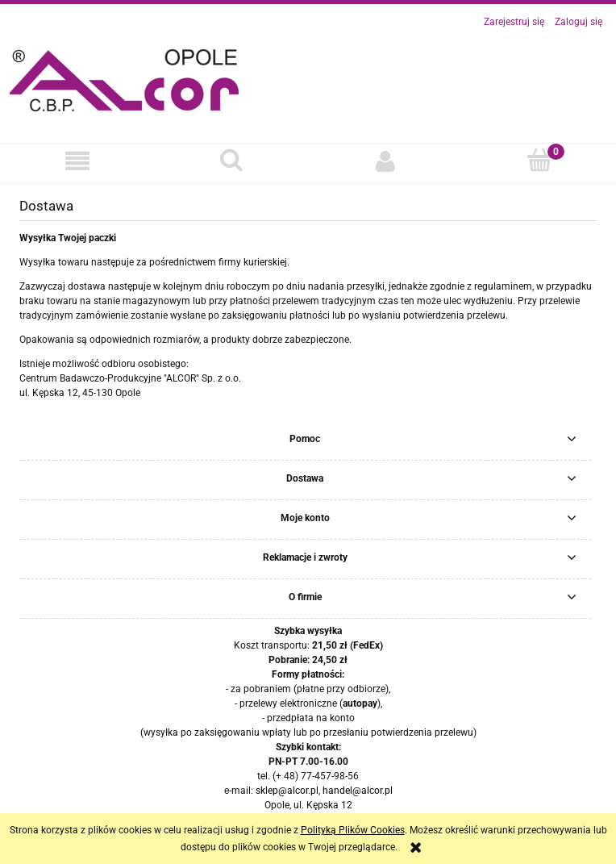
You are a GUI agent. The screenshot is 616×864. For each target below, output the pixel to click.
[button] (77, 161)
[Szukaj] (231, 160)
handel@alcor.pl (358, 791)
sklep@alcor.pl (287, 791)
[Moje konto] (385, 161)
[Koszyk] (539, 160)
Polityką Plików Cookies (353, 830)
